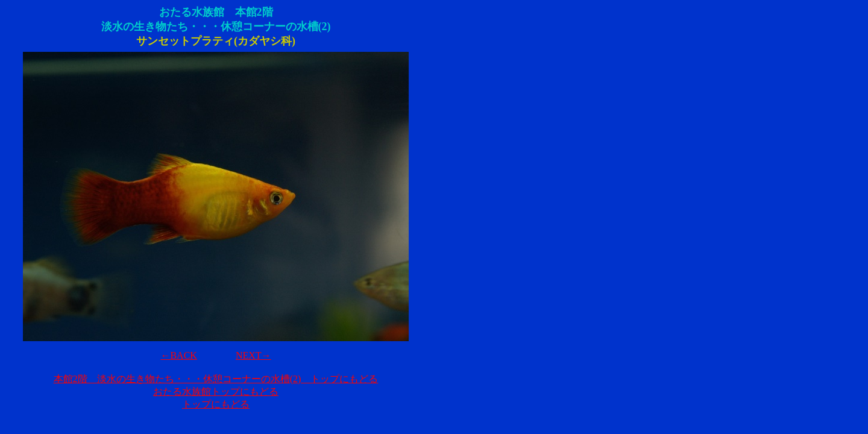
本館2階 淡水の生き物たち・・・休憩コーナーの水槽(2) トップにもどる (216, 379)
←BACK (178, 355)
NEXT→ (253, 355)
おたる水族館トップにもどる (216, 392)
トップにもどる (216, 404)
